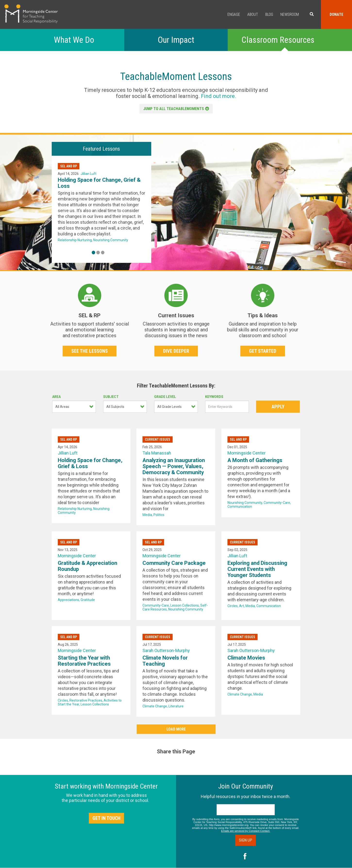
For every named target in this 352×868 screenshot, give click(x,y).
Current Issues (158, 439)
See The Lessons (90, 351)
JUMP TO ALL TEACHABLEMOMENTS (176, 109)
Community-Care (277, 503)
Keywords (214, 397)
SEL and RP (69, 166)
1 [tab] (93, 253)
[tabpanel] (101, 209)
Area (56, 397)
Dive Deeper (176, 351)
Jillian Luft (88, 174)
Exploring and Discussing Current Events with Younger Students (257, 569)
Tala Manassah (157, 453)
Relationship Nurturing (75, 240)
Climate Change (155, 706)
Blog (269, 14)
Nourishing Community (111, 240)
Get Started (263, 351)
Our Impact (176, 40)
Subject (111, 397)
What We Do (74, 40)
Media (147, 515)
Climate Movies (246, 658)
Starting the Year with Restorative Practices (84, 661)
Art (242, 606)
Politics (159, 515)
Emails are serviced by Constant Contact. (246, 831)
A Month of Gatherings (255, 460)
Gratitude (88, 600)
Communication (240, 507)
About (253, 14)
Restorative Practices (86, 700)
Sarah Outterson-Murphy (166, 650)
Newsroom (290, 14)
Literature (176, 706)
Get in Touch (106, 818)
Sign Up (246, 840)
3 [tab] (103, 253)
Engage (234, 14)
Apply (278, 407)
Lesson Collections (185, 605)
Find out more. (219, 96)
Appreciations (68, 600)
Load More (176, 729)
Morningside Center (247, 453)
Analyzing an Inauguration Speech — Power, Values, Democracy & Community (174, 466)
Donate (336, 14)
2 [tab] (98, 253)
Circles (233, 606)
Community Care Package (174, 563)
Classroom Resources (278, 40)
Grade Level (165, 397)
